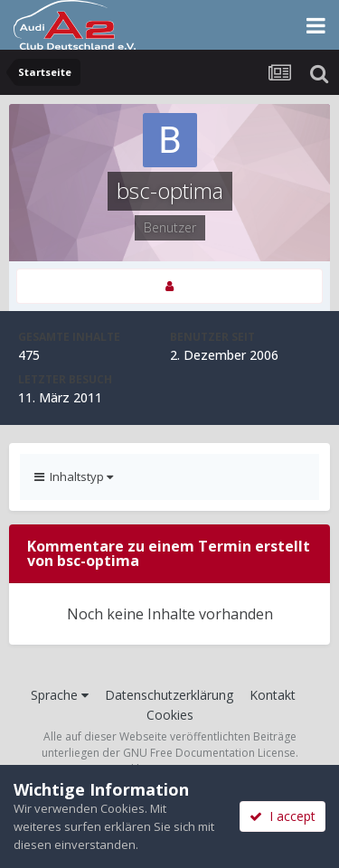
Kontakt (273, 695)
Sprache (60, 695)
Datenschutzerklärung (169, 695)
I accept (282, 816)
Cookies (170, 715)
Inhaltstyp (74, 476)
